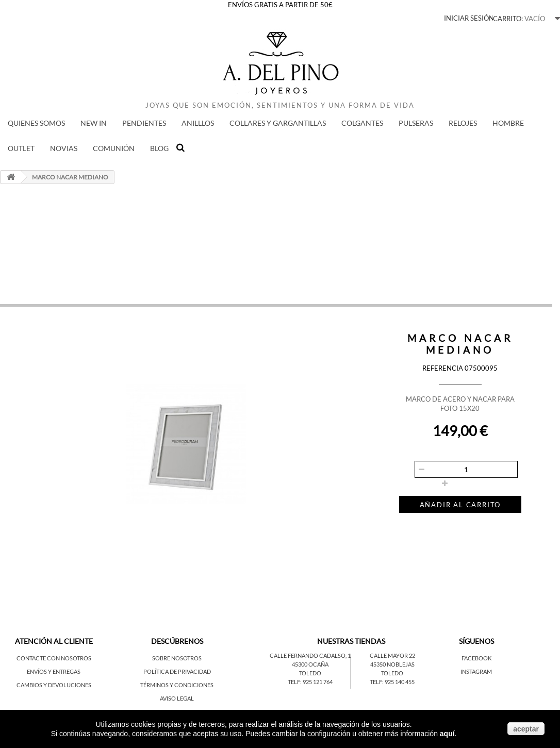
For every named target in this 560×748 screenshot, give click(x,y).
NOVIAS (64, 148)
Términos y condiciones (177, 685)
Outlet (21, 148)
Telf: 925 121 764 (310, 682)
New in (94, 123)
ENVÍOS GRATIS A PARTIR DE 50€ (280, 5)
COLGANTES (362, 123)
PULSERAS (416, 123)
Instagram (476, 671)
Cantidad (413, 453)
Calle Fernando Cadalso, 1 (310, 655)
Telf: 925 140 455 (392, 682)
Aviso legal (177, 698)
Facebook (476, 658)
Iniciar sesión (469, 18)
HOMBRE (508, 123)
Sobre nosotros (177, 658)
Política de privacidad (177, 671)
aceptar (526, 729)
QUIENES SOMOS (36, 123)
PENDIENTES (144, 123)
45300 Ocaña (310, 664)
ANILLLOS (198, 123)
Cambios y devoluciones (54, 685)
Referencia (443, 368)
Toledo (310, 673)
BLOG (159, 148)
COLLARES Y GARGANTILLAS (278, 123)
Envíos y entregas (54, 671)
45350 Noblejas (392, 664)
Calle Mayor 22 (392, 655)
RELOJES (463, 123)
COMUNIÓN (114, 148)
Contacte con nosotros (54, 658)
